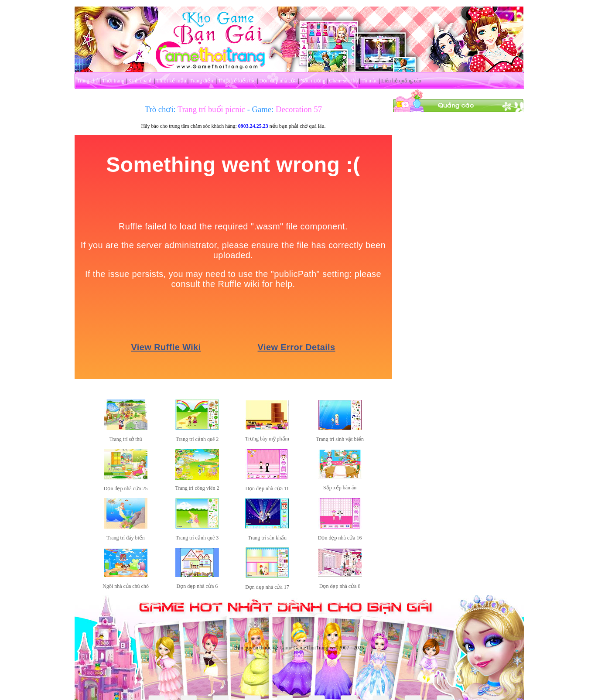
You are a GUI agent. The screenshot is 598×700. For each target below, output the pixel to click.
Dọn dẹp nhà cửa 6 (197, 586)
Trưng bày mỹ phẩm (267, 439)
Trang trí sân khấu (267, 538)
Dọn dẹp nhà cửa (278, 81)
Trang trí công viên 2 (197, 488)
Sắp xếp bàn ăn (340, 488)
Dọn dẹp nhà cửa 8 (340, 586)
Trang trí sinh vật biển (340, 439)
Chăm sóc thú (343, 81)
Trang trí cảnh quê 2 (197, 439)
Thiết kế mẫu (171, 81)
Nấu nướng (313, 81)
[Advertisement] (458, 243)
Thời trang (113, 81)
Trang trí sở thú (126, 439)
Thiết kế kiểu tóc (237, 81)
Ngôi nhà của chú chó (126, 586)
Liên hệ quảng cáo (401, 81)
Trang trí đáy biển (126, 538)
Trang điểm (202, 81)
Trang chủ (88, 81)
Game (286, 648)
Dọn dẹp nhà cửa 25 (126, 488)
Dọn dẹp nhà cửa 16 (340, 538)
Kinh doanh (140, 81)
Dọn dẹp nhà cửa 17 (267, 587)
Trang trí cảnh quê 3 (197, 538)
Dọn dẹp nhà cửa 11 (267, 488)
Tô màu (370, 81)
